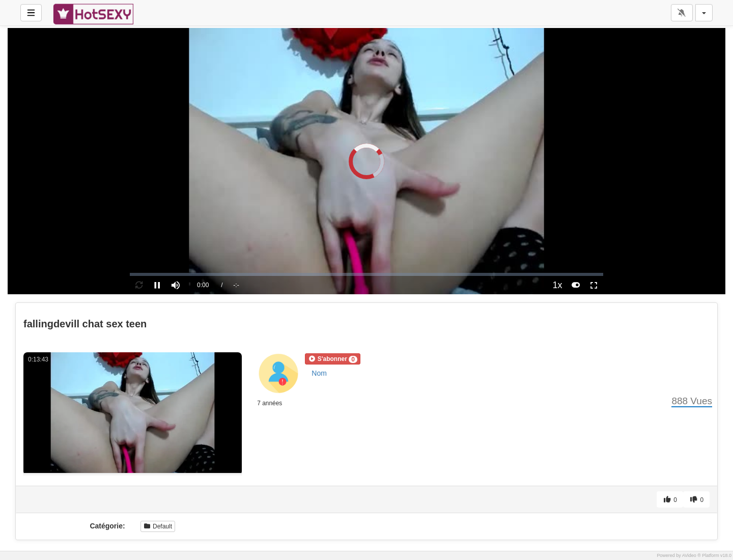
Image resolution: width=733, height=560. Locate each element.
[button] (333, 359)
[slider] (366, 274)
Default (158, 526)
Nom (319, 373)
